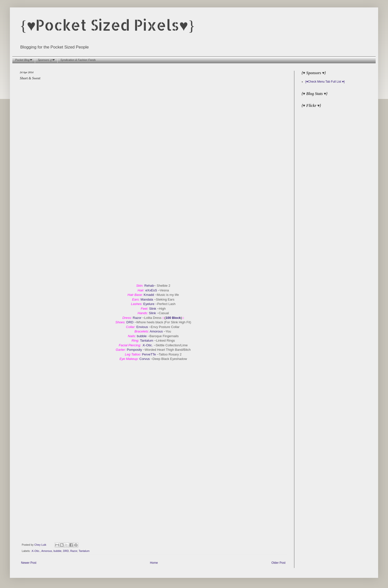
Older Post (278, 563)
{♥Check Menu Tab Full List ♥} (325, 82)
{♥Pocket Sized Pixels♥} (108, 25)
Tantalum (147, 341)
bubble (142, 336)
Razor (137, 318)
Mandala (147, 299)
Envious (142, 327)
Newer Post (29, 563)
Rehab (149, 286)
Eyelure (149, 304)
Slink (153, 309)
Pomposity (134, 350)
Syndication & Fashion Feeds (78, 60)
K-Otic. (148, 345)
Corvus (145, 359)
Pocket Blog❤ (23, 60)
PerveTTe (149, 354)
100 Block (173, 318)
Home (154, 563)
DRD (130, 322)
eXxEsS (151, 290)
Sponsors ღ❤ (46, 60)
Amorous (156, 331)
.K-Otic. (36, 551)
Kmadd (149, 295)
